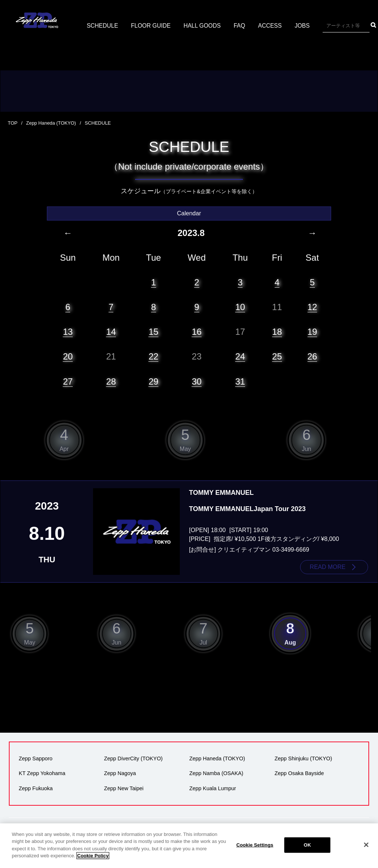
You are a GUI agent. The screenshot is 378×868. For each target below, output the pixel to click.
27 (68, 381)
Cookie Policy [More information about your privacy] (93, 856)
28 (111, 381)
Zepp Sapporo (35, 758)
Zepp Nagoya (120, 773)
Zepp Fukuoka (35, 788)
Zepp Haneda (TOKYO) (51, 123)
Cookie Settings (255, 845)
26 (312, 356)
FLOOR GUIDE (184, 26)
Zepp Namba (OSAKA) (216, 773)
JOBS (338, 26)
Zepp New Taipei (123, 788)
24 (240, 356)
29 (153, 381)
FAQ (275, 26)
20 (68, 356)
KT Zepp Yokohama (42, 773)
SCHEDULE (135, 26)
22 (153, 356)
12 (312, 307)
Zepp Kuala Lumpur (212, 788)
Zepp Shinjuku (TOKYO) (303, 758)
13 (68, 331)
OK (307, 845)
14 (111, 331)
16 (197, 331)
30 (197, 381)
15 (153, 331)
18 (277, 331)
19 (312, 331)
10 (240, 307)
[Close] (366, 845)
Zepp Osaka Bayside (299, 773)
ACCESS (306, 26)
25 (277, 356)
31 (240, 381)
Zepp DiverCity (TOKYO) (133, 758)
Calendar (189, 213)
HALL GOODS (236, 26)
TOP (13, 123)
